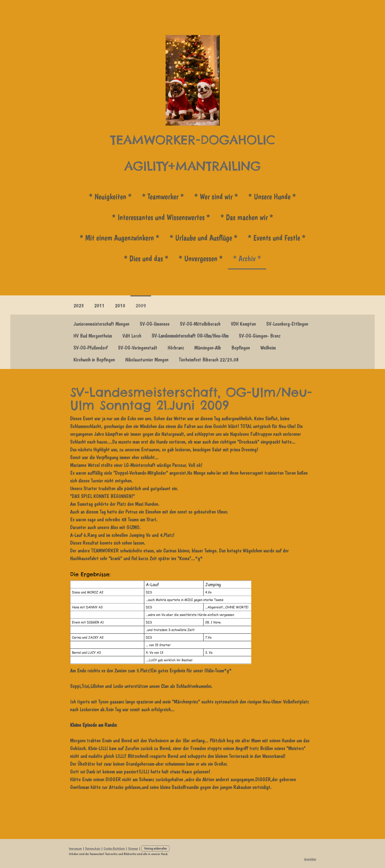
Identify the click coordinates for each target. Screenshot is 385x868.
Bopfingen (241, 348)
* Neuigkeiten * (110, 197)
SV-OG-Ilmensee (155, 324)
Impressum (75, 848)
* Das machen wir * (247, 217)
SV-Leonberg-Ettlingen (287, 324)
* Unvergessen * (201, 258)
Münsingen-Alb (208, 348)
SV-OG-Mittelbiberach (200, 324)
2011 (99, 305)
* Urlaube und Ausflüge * (204, 238)
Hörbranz (176, 348)
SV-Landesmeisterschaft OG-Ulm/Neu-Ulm (190, 336)
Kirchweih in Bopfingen (94, 360)
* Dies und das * (146, 258)
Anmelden (311, 859)
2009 (141, 305)
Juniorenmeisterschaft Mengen (101, 324)
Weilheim (268, 348)
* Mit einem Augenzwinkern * (120, 238)
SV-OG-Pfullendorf (91, 348)
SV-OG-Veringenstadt (138, 348)
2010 (120, 305)
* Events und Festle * (277, 238)
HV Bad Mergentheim (93, 336)
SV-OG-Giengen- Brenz (260, 336)
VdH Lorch (132, 336)
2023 (79, 305)
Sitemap (132, 848)
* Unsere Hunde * (272, 197)
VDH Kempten (243, 324)
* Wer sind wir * (216, 197)
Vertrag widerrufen (155, 848)
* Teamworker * (163, 197)
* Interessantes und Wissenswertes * (161, 217)
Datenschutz (92, 848)
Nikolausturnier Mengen (147, 360)
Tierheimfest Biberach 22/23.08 (209, 360)
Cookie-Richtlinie (114, 848)
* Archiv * (247, 258)
